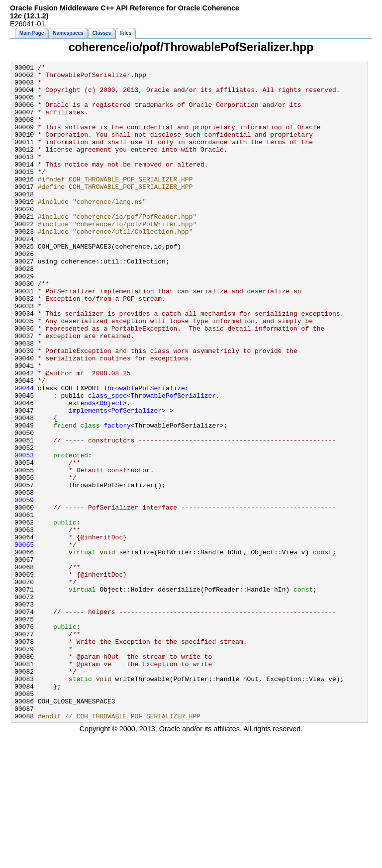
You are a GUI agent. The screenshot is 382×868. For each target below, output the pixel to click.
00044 (24, 453)
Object (111, 471)
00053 (24, 534)
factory (117, 498)
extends (82, 471)
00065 (24, 641)
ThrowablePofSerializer (146, 453)
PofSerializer (137, 480)
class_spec (107, 462)
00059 (24, 588)
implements (88, 480)
